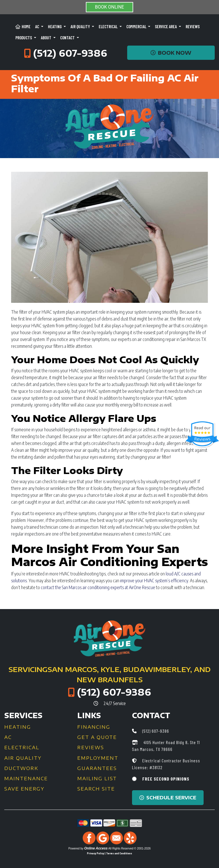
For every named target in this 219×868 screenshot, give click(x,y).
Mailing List (97, 779)
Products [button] (24, 38)
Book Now (171, 53)
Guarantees (97, 768)
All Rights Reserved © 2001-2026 (130, 848)
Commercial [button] (137, 26)
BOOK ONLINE (109, 7)
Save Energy (24, 789)
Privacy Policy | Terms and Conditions (109, 853)
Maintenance (26, 779)
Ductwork (21, 768)
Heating (18, 727)
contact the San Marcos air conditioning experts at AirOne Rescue (98, 587)
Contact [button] (68, 38)
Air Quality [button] (81, 26)
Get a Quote (97, 737)
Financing (94, 727)
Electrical (22, 747)
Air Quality (23, 758)
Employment (98, 758)
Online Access (96, 848)
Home (23, 26)
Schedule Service (168, 798)
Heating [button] (55, 26)
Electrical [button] (109, 26)
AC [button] (37, 26)
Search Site (96, 789)
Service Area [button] (166, 26)
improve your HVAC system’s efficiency (154, 581)
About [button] (46, 38)
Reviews (193, 26)
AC (8, 737)
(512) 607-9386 (70, 53)
